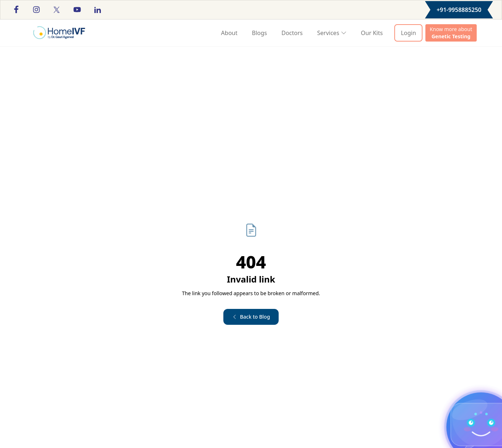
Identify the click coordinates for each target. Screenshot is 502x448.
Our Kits (372, 33)
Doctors (292, 33)
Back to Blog (251, 317)
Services (332, 33)
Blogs (259, 33)
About (229, 33)
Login (408, 33)
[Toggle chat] (481, 428)
